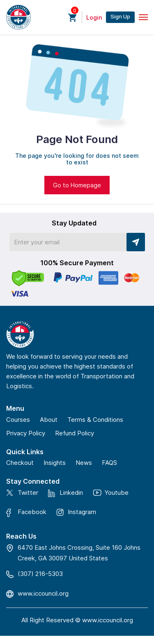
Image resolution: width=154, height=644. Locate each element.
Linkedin (71, 493)
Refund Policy (75, 433)
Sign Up (120, 16)
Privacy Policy (26, 433)
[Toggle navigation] (143, 17)
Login (94, 17)
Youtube (116, 493)
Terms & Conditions (95, 420)
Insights (55, 463)
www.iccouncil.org (43, 593)
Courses (18, 420)
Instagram (82, 512)
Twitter (28, 493)
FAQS (109, 463)
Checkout (20, 463)
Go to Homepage (77, 185)
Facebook (32, 512)
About (49, 420)
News (84, 463)
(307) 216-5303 (40, 574)
